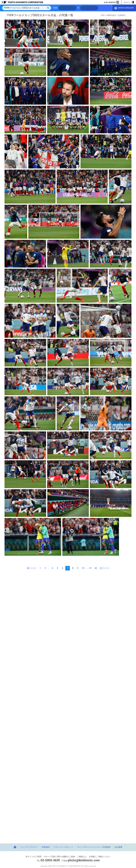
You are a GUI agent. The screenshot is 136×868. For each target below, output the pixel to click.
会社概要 (118, 847)
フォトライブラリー (29, 847)
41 (90, 568)
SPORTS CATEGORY (124, 8)
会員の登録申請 (111, 2)
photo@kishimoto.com (84, 860)
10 (83, 568)
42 (96, 568)
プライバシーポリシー (63, 847)
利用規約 (46, 847)
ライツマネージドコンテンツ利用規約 (94, 847)
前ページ (32, 568)
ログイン (129, 2)
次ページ (104, 568)
